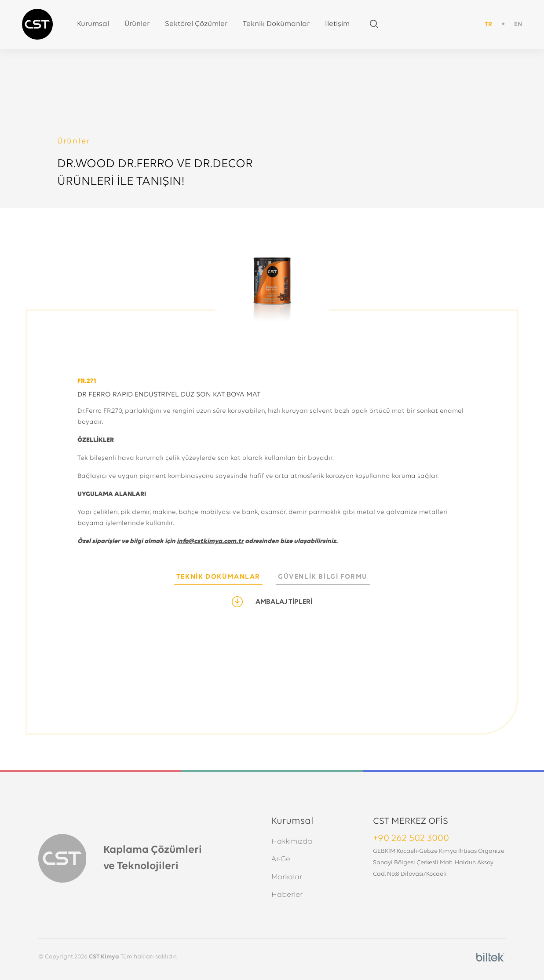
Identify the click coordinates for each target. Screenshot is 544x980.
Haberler (287, 895)
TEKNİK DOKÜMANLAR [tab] (218, 577)
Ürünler (137, 24)
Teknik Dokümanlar (276, 24)
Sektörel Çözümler (196, 24)
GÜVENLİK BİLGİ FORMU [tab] (323, 577)
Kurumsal (93, 24)
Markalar (287, 877)
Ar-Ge (281, 859)
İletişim (337, 24)
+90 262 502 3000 (411, 839)
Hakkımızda (292, 842)
